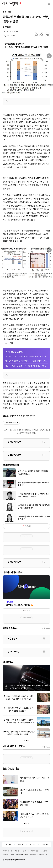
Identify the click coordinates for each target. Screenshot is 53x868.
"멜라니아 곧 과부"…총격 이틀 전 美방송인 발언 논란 (34, 816)
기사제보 (6, 854)
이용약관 (33, 854)
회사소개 (6, 851)
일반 (10, 12)
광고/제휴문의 (16, 851)
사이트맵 (45, 844)
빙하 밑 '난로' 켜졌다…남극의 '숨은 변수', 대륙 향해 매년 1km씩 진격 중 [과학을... (26, 361)
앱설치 (21, 844)
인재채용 (26, 851)
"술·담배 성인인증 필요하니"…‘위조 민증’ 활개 (34, 804)
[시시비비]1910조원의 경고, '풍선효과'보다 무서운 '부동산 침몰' (34, 507)
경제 (5, 12)
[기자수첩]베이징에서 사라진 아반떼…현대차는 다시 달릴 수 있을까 (33, 495)
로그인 (8, 844)
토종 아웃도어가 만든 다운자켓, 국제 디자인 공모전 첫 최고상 (34, 473)
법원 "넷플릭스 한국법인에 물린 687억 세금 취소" (33, 484)
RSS (12, 854)
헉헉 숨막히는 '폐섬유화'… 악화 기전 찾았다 (35, 779)
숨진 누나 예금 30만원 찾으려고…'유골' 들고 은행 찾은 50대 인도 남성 (26, 366)
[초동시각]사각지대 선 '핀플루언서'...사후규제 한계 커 (34, 518)
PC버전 (32, 844)
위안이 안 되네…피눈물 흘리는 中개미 (34, 791)
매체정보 (42, 854)
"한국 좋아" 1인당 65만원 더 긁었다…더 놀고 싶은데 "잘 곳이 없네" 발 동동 (26, 356)
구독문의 (44, 851)
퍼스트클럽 (35, 851)
